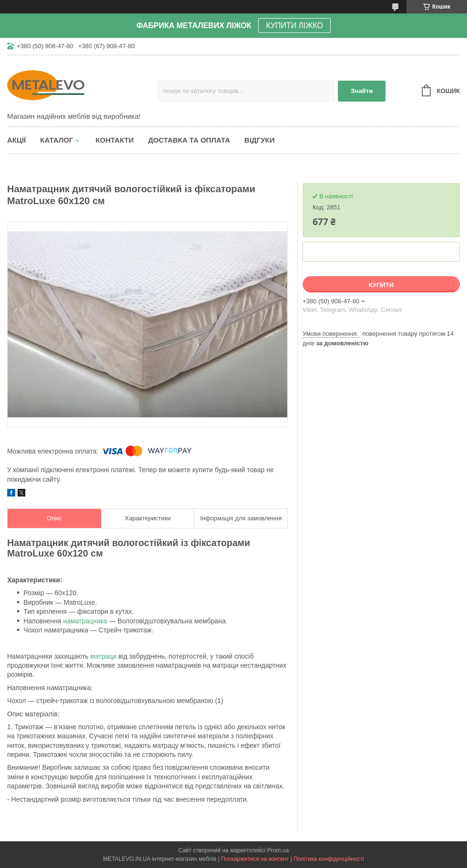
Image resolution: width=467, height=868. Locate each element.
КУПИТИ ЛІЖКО (294, 26)
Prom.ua (278, 850)
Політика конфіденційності (329, 859)
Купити (381, 285)
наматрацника (85, 621)
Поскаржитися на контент (255, 859)
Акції (16, 140)
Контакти (114, 140)
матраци (104, 656)
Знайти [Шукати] (362, 91)
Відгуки (259, 140)
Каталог (56, 140)
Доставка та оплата (189, 140)
